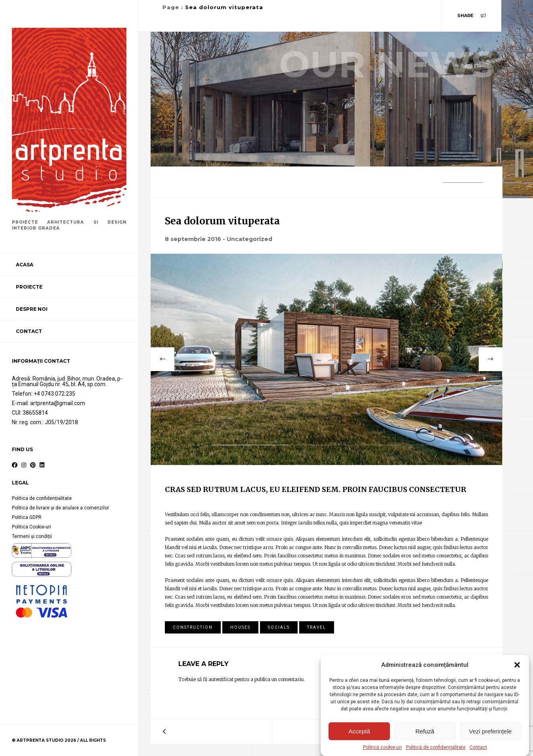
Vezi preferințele (491, 731)
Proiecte (29, 287)
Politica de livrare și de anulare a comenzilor (60, 508)
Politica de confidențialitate (42, 498)
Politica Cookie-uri (32, 527)
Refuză (425, 731)
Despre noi (32, 309)
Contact (478, 747)
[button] (517, 665)
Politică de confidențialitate (436, 747)
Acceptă (359, 731)
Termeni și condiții (32, 536)
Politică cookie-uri (382, 747)
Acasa (25, 265)
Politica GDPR (27, 517)
